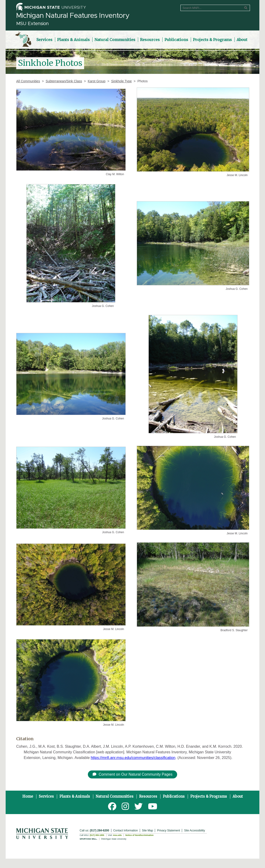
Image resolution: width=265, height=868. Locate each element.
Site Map (147, 830)
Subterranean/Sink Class (64, 81)
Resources (148, 796)
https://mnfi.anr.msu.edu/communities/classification (133, 758)
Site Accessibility (195, 830)
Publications (174, 796)
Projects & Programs (209, 796)
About (238, 796)
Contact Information (126, 830)
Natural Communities (115, 796)
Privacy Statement (169, 830)
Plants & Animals (75, 796)
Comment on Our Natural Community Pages (132, 774)
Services (46, 796)
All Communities (28, 81)
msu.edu (117, 835)
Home (28, 796)
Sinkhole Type (121, 81)
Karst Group (96, 81)
